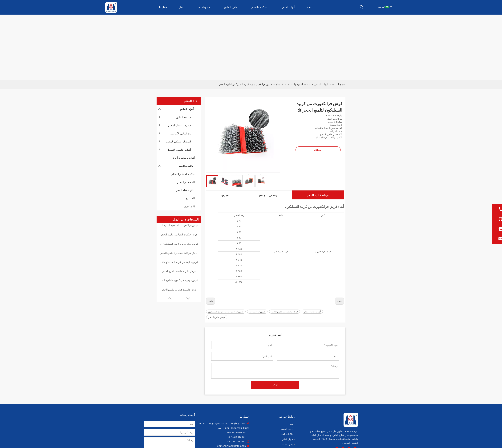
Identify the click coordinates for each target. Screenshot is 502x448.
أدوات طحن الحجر (312, 312)
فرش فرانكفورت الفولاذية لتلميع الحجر (179, 225)
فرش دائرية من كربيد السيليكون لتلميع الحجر (179, 262)
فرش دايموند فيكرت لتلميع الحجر (179, 290)
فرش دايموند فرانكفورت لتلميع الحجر (179, 280)
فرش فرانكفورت (257, 312)
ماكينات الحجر (175, 166)
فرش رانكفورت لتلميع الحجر (285, 312)
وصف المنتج (268, 195)
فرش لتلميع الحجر (217, 317)
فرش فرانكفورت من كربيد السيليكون (226, 312)
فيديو (225, 195)
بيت (291, 424)
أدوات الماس (175, 109)
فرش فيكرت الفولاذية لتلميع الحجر (179, 234)
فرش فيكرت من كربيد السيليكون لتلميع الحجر (179, 244)
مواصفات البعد (318, 195)
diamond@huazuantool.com (232, 446)
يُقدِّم (275, 385)
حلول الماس (287, 439)
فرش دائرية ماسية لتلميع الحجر (179, 271)
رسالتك (318, 150)
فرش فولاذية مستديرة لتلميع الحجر (179, 253)
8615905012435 (237, 441)
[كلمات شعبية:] (361, 7)
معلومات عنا (287, 444)
